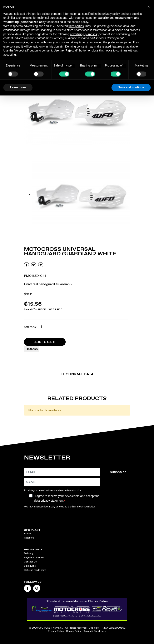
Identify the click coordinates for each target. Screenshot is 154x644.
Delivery (29, 553)
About (28, 534)
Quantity (30, 327)
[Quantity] (40, 327)
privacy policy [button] (111, 14)
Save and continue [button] (131, 87)
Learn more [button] (18, 87)
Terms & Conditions (95, 631)
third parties (76, 26)
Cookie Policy (74, 631)
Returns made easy (35, 570)
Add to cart (45, 342)
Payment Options (34, 557)
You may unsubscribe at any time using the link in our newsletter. (60, 507)
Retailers (29, 538)
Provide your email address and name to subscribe (53, 490)
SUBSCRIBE (118, 472)
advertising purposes (83, 34)
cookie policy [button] (80, 22)
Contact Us (30, 562)
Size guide (30, 566)
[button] (149, 7)
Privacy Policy (56, 631)
